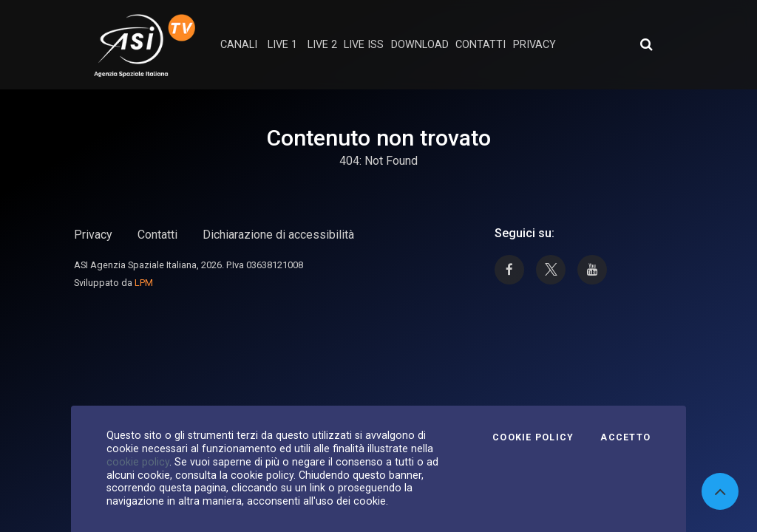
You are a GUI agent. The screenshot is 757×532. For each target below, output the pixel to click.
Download (420, 45)
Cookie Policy (533, 437)
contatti (481, 45)
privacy (534, 45)
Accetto (625, 437)
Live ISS (364, 45)
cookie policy (138, 462)
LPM (144, 283)
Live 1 (282, 45)
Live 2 (322, 45)
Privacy (93, 235)
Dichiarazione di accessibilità (278, 235)
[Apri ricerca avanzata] (646, 44)
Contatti (157, 235)
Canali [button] (239, 45)
